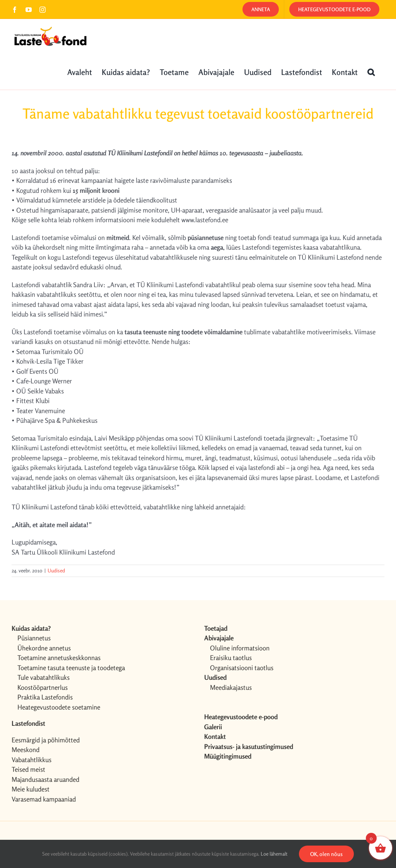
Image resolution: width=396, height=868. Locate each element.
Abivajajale (219, 638)
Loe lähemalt (274, 854)
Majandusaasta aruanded (45, 779)
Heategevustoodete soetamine (59, 707)
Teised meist (28, 769)
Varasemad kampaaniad (44, 799)
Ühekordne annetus (44, 648)
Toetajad (216, 628)
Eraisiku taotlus (231, 658)
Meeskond (26, 750)
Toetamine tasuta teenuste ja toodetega (71, 668)
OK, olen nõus (326, 854)
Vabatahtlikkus (32, 760)
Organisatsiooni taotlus (242, 668)
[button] (371, 71)
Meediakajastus (231, 687)
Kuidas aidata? (31, 628)
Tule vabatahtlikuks (44, 677)
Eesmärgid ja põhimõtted (46, 740)
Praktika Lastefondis (45, 697)
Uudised (56, 570)
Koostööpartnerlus (43, 687)
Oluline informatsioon (240, 648)
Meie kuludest (31, 789)
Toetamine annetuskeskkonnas (59, 658)
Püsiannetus (34, 638)
